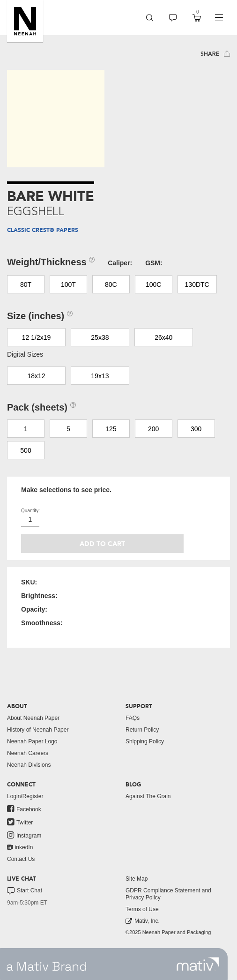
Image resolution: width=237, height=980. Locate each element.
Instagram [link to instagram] (24, 835)
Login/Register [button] (25, 796)
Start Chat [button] (25, 891)
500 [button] (26, 450)
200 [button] (153, 429)
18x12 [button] (36, 376)
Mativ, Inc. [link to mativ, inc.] (143, 921)
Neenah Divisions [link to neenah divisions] (29, 765)
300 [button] (196, 429)
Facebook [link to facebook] (24, 809)
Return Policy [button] (142, 730)
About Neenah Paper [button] (33, 718)
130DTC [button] (197, 284)
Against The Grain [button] (148, 796)
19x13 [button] (100, 376)
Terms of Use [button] (142, 909)
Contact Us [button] (21, 859)
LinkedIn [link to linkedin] (20, 847)
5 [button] (68, 429)
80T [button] (26, 284)
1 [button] (26, 429)
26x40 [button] (163, 337)
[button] (25, 21)
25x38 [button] (100, 337)
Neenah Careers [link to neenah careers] (28, 753)
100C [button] (153, 284)
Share (215, 54)
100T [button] (68, 284)
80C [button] (111, 284)
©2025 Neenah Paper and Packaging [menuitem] (168, 932)
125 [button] (111, 429)
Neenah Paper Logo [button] (32, 741)
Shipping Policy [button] (145, 741)
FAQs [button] (133, 718)
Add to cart (102, 544)
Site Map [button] (137, 879)
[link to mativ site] (198, 964)
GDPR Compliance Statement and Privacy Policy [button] (168, 894)
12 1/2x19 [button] (37, 337)
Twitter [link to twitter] (20, 822)
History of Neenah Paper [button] (38, 730)
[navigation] (219, 18)
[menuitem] (150, 18)
